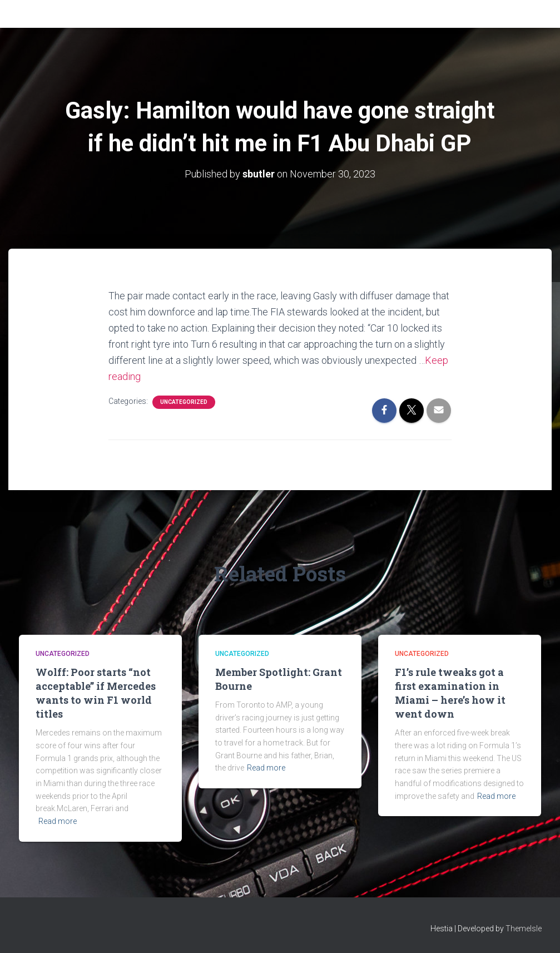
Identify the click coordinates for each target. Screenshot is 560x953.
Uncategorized (184, 402)
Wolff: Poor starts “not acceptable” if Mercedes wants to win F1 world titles (96, 693)
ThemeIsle (524, 929)
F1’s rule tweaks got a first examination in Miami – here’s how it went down (450, 693)
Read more (58, 821)
